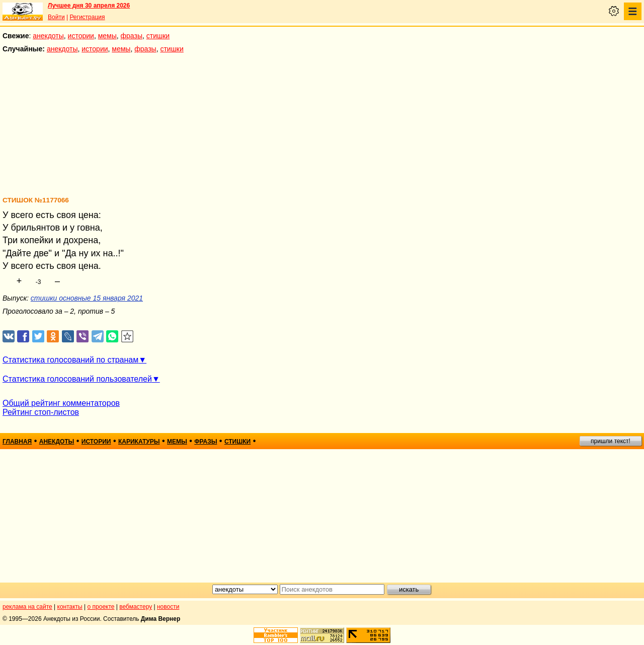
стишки (158, 36)
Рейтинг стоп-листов (41, 412)
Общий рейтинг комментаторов (61, 403)
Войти (56, 17)
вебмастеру (136, 607)
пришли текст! (611, 441)
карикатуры (139, 442)
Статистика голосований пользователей (77, 379)
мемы (107, 36)
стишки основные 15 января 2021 (87, 298)
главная (17, 442)
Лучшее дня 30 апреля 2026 (89, 6)
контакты (70, 607)
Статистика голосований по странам (70, 360)
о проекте (101, 607)
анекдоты (48, 36)
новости (168, 607)
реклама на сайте (27, 607)
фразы (132, 36)
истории (81, 36)
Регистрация (87, 17)
